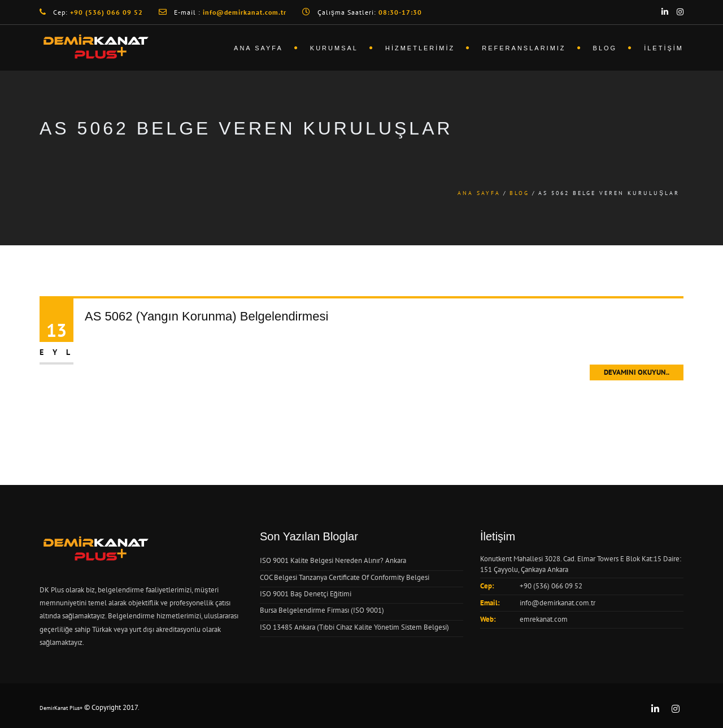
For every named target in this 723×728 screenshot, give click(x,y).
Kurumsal (334, 48)
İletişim (664, 48)
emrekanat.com (544, 619)
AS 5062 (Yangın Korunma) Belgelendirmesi (206, 316)
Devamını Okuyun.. (637, 372)
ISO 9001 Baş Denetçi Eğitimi (306, 594)
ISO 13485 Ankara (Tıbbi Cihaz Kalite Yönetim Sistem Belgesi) (354, 627)
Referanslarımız (524, 48)
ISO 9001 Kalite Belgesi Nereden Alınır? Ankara (333, 560)
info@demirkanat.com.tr (558, 603)
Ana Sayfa (258, 48)
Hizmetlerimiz (420, 48)
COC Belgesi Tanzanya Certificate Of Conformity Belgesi (345, 577)
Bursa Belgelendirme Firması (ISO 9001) (322, 610)
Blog (605, 48)
